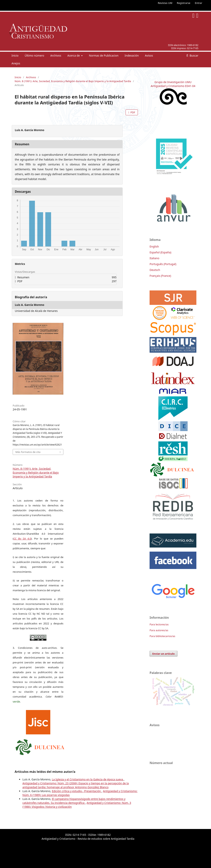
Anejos (16, 63)
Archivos (56, 55)
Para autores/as (159, 630)
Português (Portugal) (163, 264)
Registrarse (184, 3)
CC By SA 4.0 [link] (22, 539)
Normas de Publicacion (104, 55)
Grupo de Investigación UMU (173, 82)
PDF (133, 112)
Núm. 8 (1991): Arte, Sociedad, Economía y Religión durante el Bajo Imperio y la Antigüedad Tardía (73, 81)
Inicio (15, 55)
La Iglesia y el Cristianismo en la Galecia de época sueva (88, 779)
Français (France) (160, 276)
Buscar (194, 55)
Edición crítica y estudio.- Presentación (77, 791)
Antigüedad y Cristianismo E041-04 (173, 86)
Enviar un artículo (164, 654)
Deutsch (155, 270)
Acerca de (74, 55)
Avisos (149, 55)
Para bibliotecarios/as (162, 636)
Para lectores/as (159, 624)
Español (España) (160, 252)
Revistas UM (165, 3)
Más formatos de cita (28, 452)
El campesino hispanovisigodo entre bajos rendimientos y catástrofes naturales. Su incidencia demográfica (74, 801)
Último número (34, 55)
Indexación (132, 55)
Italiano (154, 258)
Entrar (199, 3)
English (154, 246)
